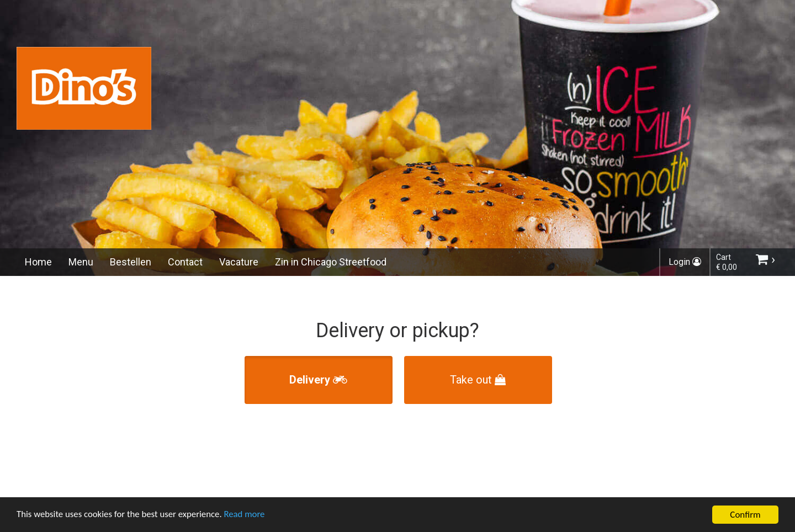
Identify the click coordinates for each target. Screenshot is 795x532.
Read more (248, 516)
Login (685, 262)
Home (38, 262)
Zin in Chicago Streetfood (331, 262)
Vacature (239, 262)
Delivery (318, 380)
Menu (81, 262)
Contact (185, 262)
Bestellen (131, 262)
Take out (478, 380)
